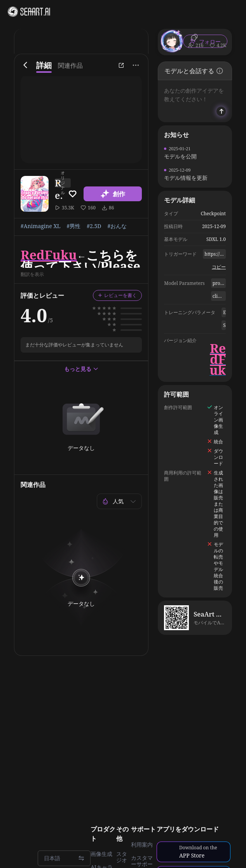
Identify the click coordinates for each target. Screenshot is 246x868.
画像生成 (101, 854)
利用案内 (142, 845)
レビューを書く (117, 295)
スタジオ (122, 857)
